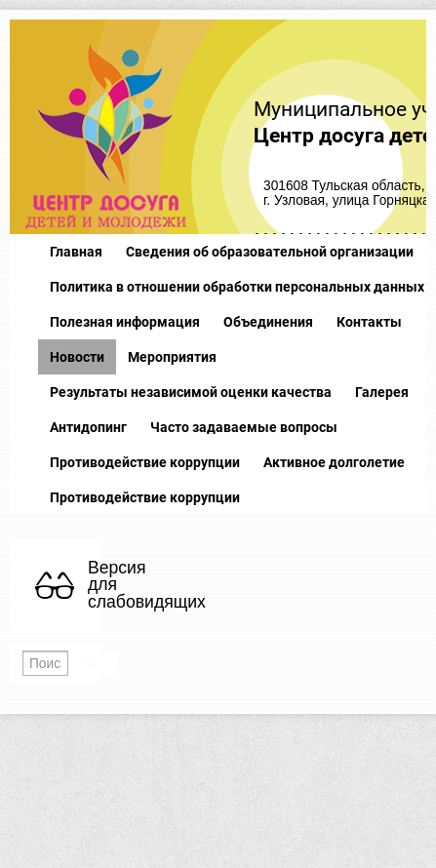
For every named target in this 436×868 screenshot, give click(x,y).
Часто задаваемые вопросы (244, 427)
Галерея (382, 392)
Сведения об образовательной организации (270, 252)
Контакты (369, 322)
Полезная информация (125, 322)
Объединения (268, 322)
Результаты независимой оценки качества (191, 392)
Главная (76, 252)
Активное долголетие (334, 462)
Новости (77, 357)
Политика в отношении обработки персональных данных (237, 287)
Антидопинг (88, 427)
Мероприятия (172, 357)
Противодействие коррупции (145, 462)
